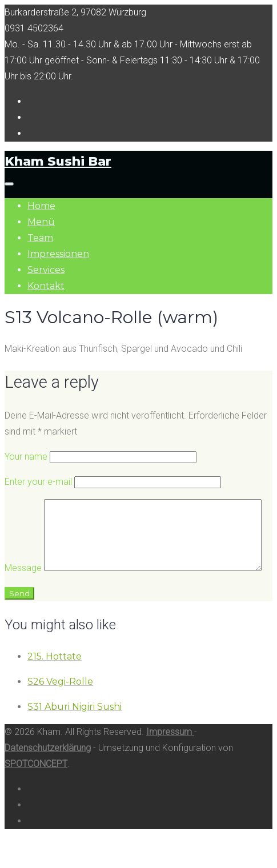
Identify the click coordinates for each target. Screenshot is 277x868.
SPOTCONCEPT (36, 793)
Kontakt (46, 286)
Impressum (170, 761)
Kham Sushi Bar (58, 161)
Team (40, 238)
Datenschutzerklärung (48, 777)
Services (46, 270)
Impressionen (58, 254)
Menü (41, 222)
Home (41, 206)
